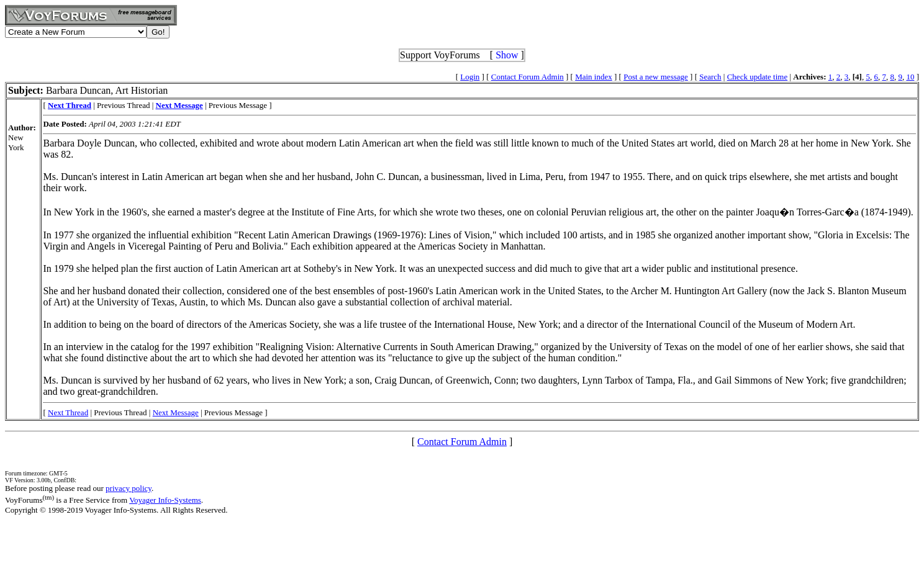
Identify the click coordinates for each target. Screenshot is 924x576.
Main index (594, 77)
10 (910, 77)
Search (710, 77)
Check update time (757, 77)
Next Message (176, 412)
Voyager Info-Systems (165, 500)
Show (507, 55)
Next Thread (68, 412)
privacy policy (129, 488)
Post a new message (656, 77)
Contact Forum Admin (528, 77)
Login (470, 77)
